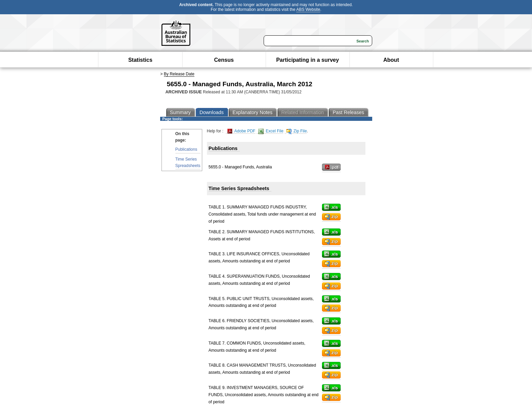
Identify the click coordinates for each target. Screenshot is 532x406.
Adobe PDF (241, 131)
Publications (186, 149)
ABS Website (308, 10)
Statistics (140, 60)
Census (224, 60)
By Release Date (179, 74)
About (391, 60)
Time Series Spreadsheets (188, 162)
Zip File (297, 131)
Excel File (271, 131)
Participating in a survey (308, 60)
